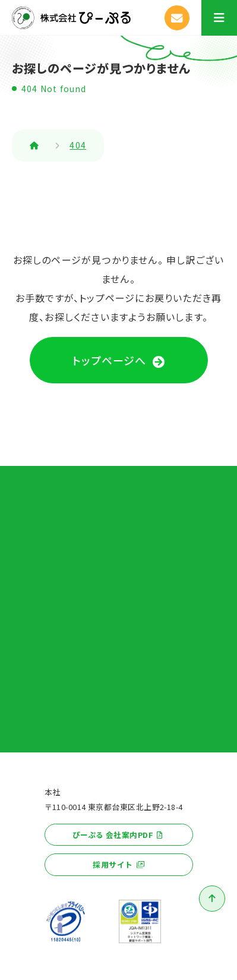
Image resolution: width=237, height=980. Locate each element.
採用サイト (113, 864)
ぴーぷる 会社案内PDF (113, 835)
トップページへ (109, 360)
